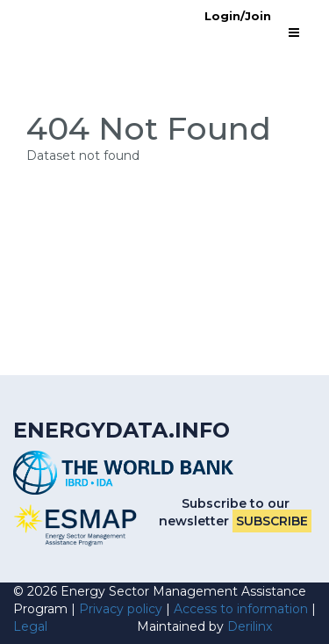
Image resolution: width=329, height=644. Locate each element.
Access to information (241, 609)
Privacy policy (121, 609)
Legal (30, 626)
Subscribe (272, 521)
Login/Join (238, 16)
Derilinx (250, 626)
